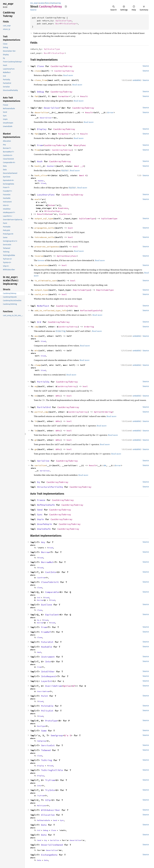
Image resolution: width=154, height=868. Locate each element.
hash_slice (41, 175)
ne (36, 396)
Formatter (64, 96)
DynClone (47, 605)
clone (38, 71)
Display (42, 129)
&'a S (68, 735)
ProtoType (51, 721)
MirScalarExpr (68, 24)
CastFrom (41, 578)
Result (84, 96)
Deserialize (51, 108)
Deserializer (46, 118)
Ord (39, 322)
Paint (45, 696)
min (36, 351)
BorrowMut (47, 562)
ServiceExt (48, 745)
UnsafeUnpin (45, 524)
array (59, 3)
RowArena (63, 208)
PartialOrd (44, 407)
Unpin (40, 519)
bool (70, 228)
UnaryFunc (80, 145)
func (47, 3)
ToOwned (46, 750)
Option (61, 256)
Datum (51, 205)
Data (44, 825)
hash (37, 166)
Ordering (89, 327)
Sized (43, 183)
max (36, 336)
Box (57, 24)
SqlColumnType (87, 218)
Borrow (45, 552)
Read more (68, 75)
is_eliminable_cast (46, 281)
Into (48, 662)
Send (40, 510)
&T (74, 686)
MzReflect (43, 306)
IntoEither (48, 672)
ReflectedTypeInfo (91, 310)
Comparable (52, 592)
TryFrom (50, 780)
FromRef (46, 632)
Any (43, 542)
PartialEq (43, 382)
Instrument (48, 657)
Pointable (47, 706)
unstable (137, 80)
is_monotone (41, 265)
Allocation (48, 815)
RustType (41, 726)
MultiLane (42, 806)
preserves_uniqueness (47, 247)
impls (53, 3)
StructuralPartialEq (50, 487)
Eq (38, 482)
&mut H (83, 175)
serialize (40, 465)
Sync (40, 514)
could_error (41, 294)
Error (111, 112)
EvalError (65, 214)
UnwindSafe (44, 529)
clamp (38, 365)
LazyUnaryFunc (46, 195)
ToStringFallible (52, 770)
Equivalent (52, 615)
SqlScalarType (63, 21)
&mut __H (79, 166)
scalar (42, 3)
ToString (47, 760)
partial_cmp (41, 412)
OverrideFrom (53, 686)
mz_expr (34, 3)
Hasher (51, 166)
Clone (40, 66)
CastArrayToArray (62, 66)
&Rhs (58, 396)
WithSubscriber (51, 810)
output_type (41, 290)
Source (33, 10)
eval (37, 199)
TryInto (50, 790)
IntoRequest (49, 676)
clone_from (41, 80)
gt (36, 440)
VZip (48, 800)
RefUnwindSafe (46, 505)
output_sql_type (44, 218)
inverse (39, 256)
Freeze (41, 500)
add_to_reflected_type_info (51, 310)
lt (36, 421)
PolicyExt (47, 711)
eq (36, 386)
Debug (40, 92)
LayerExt (47, 681)
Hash (40, 161)
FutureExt (47, 642)
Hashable (47, 647)
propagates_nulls (44, 228)
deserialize (41, 112)
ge (36, 449)
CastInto (51, 572)
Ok (105, 465)
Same (44, 731)
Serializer (45, 471)
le (36, 431)
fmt (36, 96)
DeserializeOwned (52, 845)
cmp (36, 327)
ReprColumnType (82, 290)
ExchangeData (49, 855)
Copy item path (66, 6)
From (40, 145)
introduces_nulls (44, 237)
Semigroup (57, 735)
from (37, 150)
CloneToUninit (50, 582)
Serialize (43, 461)
